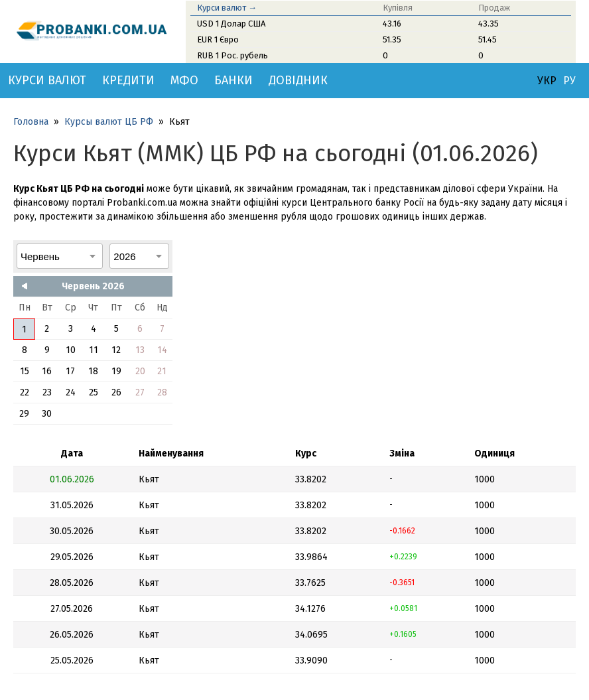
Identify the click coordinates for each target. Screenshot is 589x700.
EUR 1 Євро (218, 39)
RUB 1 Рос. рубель (232, 55)
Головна (31, 122)
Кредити (128, 80)
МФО (184, 80)
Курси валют (47, 80)
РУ (569, 81)
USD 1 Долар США (231, 24)
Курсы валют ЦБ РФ (109, 122)
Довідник (298, 80)
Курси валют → (227, 8)
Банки (233, 80)
